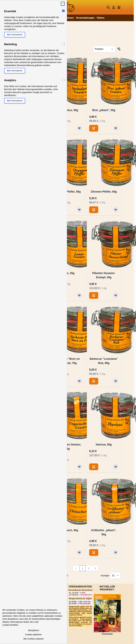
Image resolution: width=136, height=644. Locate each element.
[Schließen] (63, 4)
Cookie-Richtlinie (10, 625)
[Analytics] (63, 80)
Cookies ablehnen (33, 635)
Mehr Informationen (15, 35)
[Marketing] (63, 44)
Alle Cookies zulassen (34, 639)
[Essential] (63, 11)
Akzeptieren (33, 630)
